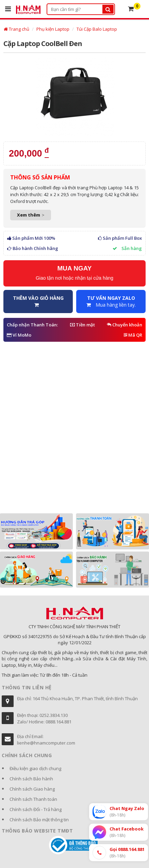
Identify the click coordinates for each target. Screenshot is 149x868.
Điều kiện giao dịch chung (35, 768)
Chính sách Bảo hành (31, 779)
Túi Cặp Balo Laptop (97, 29)
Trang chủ (16, 29)
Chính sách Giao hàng (32, 789)
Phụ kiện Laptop (53, 29)
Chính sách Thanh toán (33, 799)
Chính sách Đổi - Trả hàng (36, 809)
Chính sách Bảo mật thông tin (39, 820)
